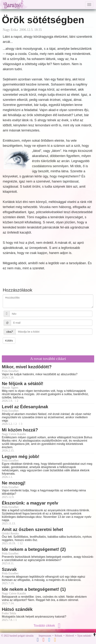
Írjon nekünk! (85, 636)
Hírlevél (70, 636)
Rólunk (58, 636)
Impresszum (45, 636)
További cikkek (48, 626)
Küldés (9, 341)
